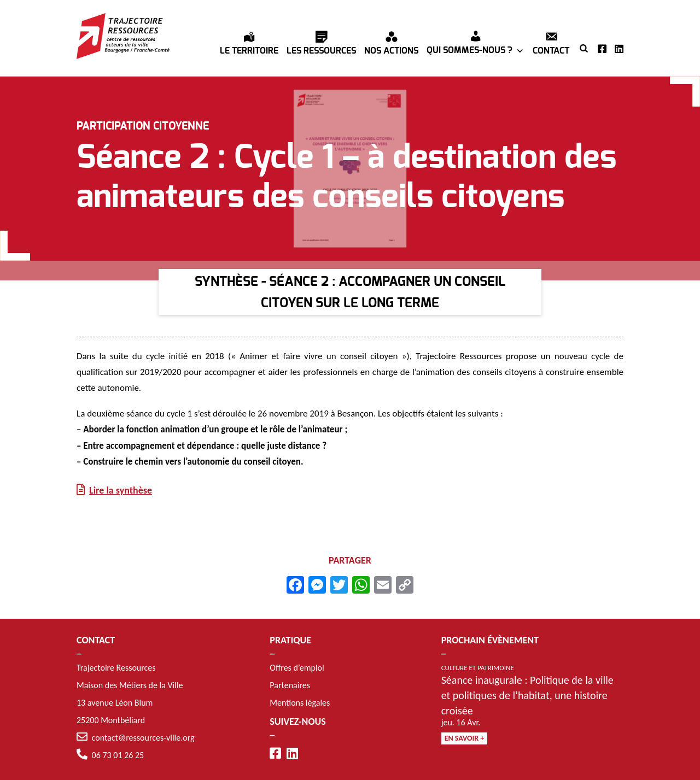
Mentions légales (300, 703)
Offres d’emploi (297, 668)
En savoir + (465, 738)
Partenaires (290, 685)
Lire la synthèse (121, 491)
